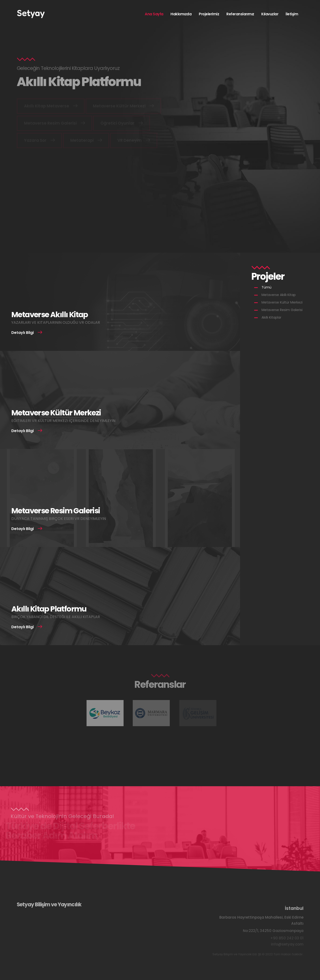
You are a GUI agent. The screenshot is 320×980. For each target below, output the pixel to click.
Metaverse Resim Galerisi (282, 310)
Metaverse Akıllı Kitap (279, 295)
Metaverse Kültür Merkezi (282, 302)
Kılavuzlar (270, 14)
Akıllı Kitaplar (271, 317)
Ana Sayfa (154, 14)
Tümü (266, 287)
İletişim (292, 14)
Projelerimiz (209, 14)
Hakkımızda (181, 14)
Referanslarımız (240, 14)
